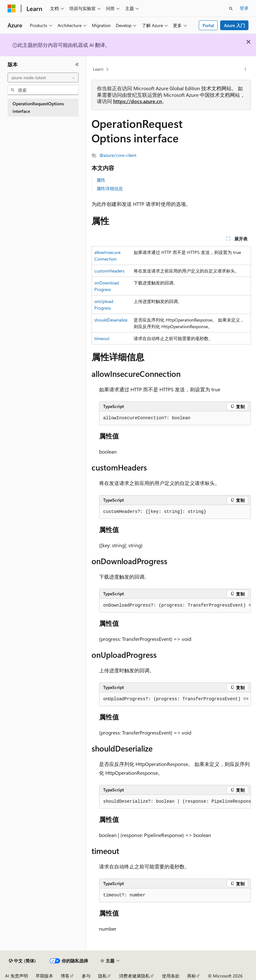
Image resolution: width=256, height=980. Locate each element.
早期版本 (44, 976)
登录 (244, 8)
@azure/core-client (118, 155)
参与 (86, 976)
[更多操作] (245, 69)
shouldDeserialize (111, 320)
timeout (102, 338)
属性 (101, 180)
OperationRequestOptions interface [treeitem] (38, 107)
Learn (98, 69)
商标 (192, 976)
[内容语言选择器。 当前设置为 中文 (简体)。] (22, 961)
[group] (175, 606)
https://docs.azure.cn (138, 101)
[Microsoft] (12, 8)
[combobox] (43, 78)
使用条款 (171, 976)
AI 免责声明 (17, 976)
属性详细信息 (110, 188)
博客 (65, 976)
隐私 (103, 976)
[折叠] (77, 64)
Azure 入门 (234, 25)
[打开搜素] (231, 8)
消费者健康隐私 (134, 976)
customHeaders (109, 271)
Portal (208, 25)
